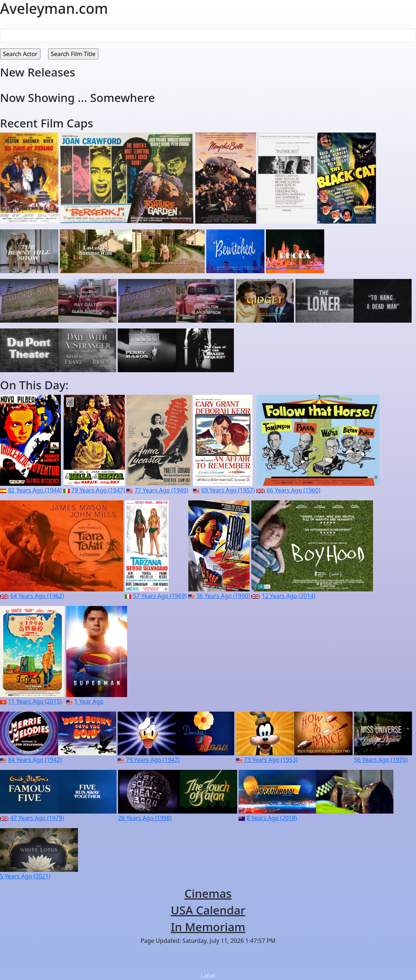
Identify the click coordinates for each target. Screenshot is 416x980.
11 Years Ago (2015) (35, 701)
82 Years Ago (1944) (35, 490)
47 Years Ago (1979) (37, 818)
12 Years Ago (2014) (289, 596)
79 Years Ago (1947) (98, 490)
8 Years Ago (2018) (272, 818)
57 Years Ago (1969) (160, 596)
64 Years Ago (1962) (37, 596)
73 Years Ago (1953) (271, 760)
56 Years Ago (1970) (381, 760)
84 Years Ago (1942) (35, 760)
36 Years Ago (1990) (223, 596)
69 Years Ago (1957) (228, 490)
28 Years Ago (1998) (145, 818)
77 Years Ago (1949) (161, 490)
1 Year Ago (89, 701)
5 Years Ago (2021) (25, 876)
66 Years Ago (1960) (293, 490)
